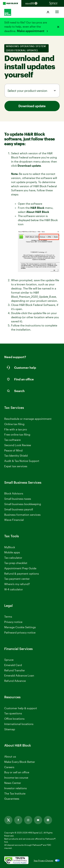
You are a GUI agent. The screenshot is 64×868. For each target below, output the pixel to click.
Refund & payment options (22, 573)
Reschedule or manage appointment (28, 419)
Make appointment (31, 31)
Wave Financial (14, 520)
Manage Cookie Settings (20, 627)
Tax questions (13, 713)
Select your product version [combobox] (27, 91)
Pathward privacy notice (20, 632)
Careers (9, 767)
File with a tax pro (16, 429)
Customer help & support (21, 708)
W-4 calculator (14, 589)
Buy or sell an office (17, 772)
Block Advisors (14, 494)
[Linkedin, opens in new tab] (48, 820)
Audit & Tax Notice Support (22, 461)
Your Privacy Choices (43, 860)
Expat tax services (16, 466)
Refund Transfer (15, 670)
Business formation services (22, 515)
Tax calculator (13, 558)
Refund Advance (15, 681)
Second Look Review (18, 445)
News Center (13, 783)
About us (10, 756)
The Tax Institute (15, 794)
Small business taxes (18, 499)
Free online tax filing (17, 434)
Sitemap (10, 729)
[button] (48, 12)
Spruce (9, 660)
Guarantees (12, 799)
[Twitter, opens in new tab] (8, 820)
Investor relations (16, 788)
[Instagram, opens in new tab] (28, 820)
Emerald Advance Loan (19, 675)
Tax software (12, 440)
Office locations (14, 719)
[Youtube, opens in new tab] (38, 820)
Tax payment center (17, 579)
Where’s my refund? (17, 584)
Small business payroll (19, 509)
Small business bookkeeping (23, 504)
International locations (19, 724)
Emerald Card (13, 665)
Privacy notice (13, 622)
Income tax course (16, 777)
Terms (8, 616)
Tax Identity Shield (16, 455)
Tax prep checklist (16, 563)
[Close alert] (58, 27)
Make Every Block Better (20, 762)
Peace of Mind (13, 450)
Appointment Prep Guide (20, 568)
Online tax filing (14, 424)
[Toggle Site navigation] (57, 11)
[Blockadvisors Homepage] (32, 3)
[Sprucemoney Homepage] (53, 3)
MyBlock (10, 547)
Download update (32, 106)
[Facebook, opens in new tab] (18, 820)
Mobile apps (12, 552)
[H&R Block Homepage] (11, 3)
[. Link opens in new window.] (16, 860)
